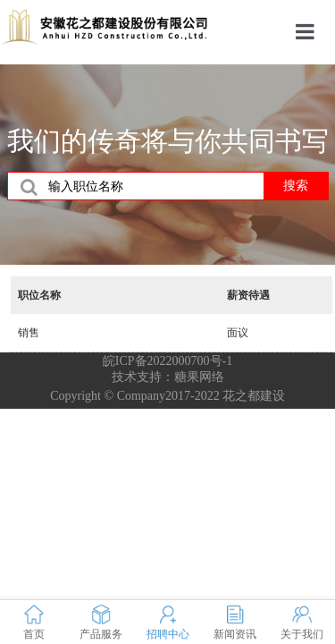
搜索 (296, 185)
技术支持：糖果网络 (168, 377)
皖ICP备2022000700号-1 (167, 361)
